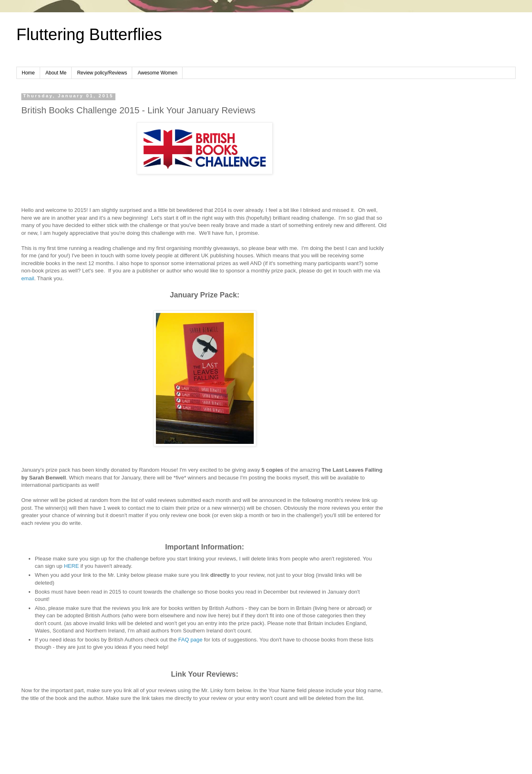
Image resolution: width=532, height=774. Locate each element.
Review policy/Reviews (102, 73)
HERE (72, 566)
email (28, 278)
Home (28, 73)
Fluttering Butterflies (89, 34)
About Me (56, 73)
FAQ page (190, 640)
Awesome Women (157, 73)
